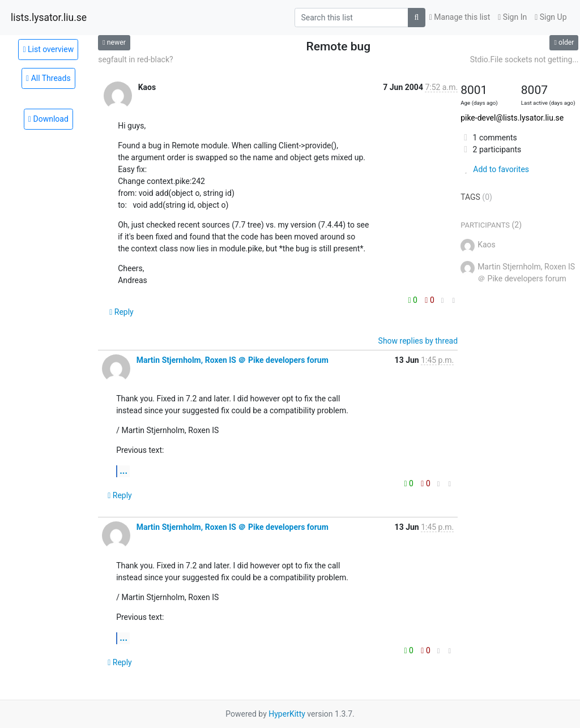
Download (48, 119)
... (123, 471)
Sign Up (551, 17)
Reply (121, 312)
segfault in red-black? (136, 59)
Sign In (512, 17)
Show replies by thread (418, 341)
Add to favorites (495, 169)
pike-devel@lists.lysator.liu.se (512, 118)
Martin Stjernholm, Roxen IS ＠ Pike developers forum (233, 360)
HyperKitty (287, 714)
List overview (48, 49)
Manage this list (460, 17)
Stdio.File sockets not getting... (524, 59)
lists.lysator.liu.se (49, 18)
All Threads (48, 78)
